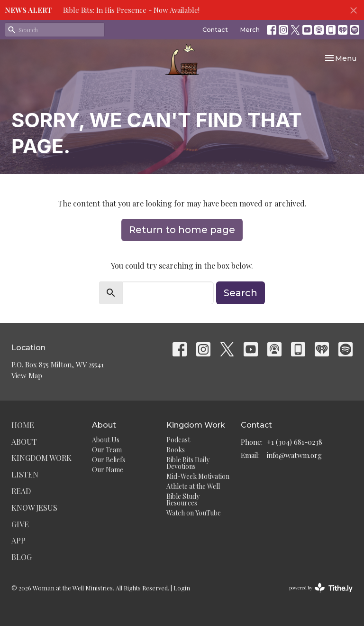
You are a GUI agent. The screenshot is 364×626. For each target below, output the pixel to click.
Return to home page (182, 230)
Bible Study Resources (183, 500)
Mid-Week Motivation (198, 476)
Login (182, 588)
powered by (321, 588)
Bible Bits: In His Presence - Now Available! (131, 10)
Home (23, 425)
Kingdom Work (41, 458)
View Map (27, 375)
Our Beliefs (109, 460)
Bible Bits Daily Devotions (188, 463)
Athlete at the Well (193, 486)
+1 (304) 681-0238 (295, 442)
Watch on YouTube (194, 513)
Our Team (107, 450)
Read (21, 491)
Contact (215, 29)
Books (176, 450)
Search (241, 293)
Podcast (178, 440)
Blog (22, 557)
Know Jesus (34, 508)
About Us (106, 440)
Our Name (108, 470)
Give (20, 524)
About (24, 442)
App (18, 540)
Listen (25, 474)
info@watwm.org (294, 455)
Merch (250, 29)
